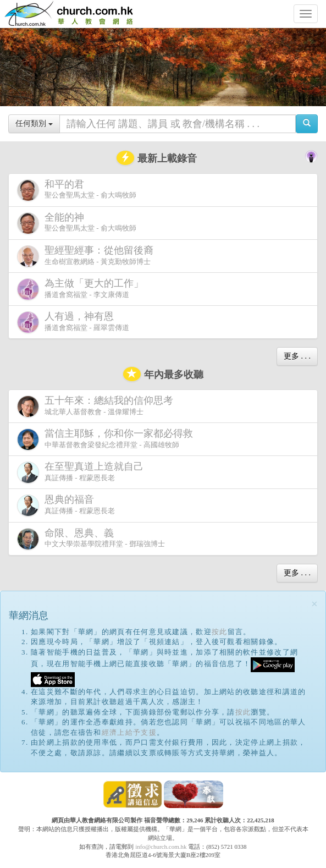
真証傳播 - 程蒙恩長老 (82, 472)
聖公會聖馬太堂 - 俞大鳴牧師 (77, 190)
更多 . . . (297, 356)
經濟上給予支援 (129, 732)
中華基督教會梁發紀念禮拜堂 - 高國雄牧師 (107, 439)
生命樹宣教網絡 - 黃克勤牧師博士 (87, 256)
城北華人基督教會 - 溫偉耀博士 (97, 406)
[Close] (314, 604)
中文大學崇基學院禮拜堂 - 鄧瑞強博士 (91, 539)
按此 (220, 632)
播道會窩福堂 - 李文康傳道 (82, 289)
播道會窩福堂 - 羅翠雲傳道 (73, 322)
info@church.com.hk (161, 847)
